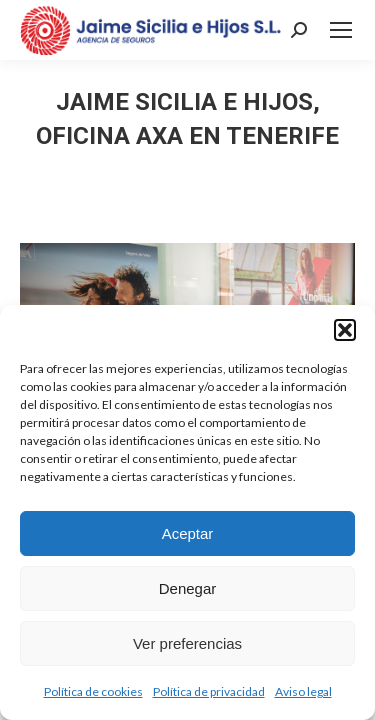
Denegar (188, 588)
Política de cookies (93, 691)
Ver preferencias (187, 643)
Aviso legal (303, 691)
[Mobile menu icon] (341, 30)
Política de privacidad (209, 691)
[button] (345, 330)
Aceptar (188, 533)
